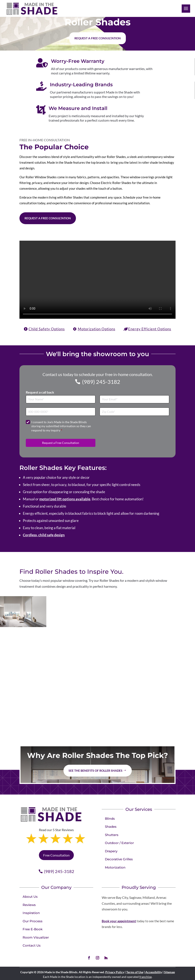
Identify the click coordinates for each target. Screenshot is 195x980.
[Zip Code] (134, 412)
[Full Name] (61, 399)
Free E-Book (33, 929)
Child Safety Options (47, 329)
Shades (111, 827)
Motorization (115, 867)
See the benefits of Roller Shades (95, 771)
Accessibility (154, 972)
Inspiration (31, 913)
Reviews (29, 905)
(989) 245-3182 (101, 382)
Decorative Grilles (119, 859)
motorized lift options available (65, 499)
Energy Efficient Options (150, 329)
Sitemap (170, 972)
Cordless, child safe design (44, 535)
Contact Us (32, 945)
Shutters (112, 835)
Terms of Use (135, 972)
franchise (146, 977)
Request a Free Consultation (48, 218)
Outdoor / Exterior (119, 843)
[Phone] (61, 412)
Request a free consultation (98, 38)
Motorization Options (97, 329)
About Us (30, 897)
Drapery (111, 851)
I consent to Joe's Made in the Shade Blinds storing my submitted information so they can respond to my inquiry (61, 426)
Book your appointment (119, 921)
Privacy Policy (115, 972)
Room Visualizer (36, 937)
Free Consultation (56, 855)
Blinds (110, 819)
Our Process (33, 921)
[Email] (134, 399)
